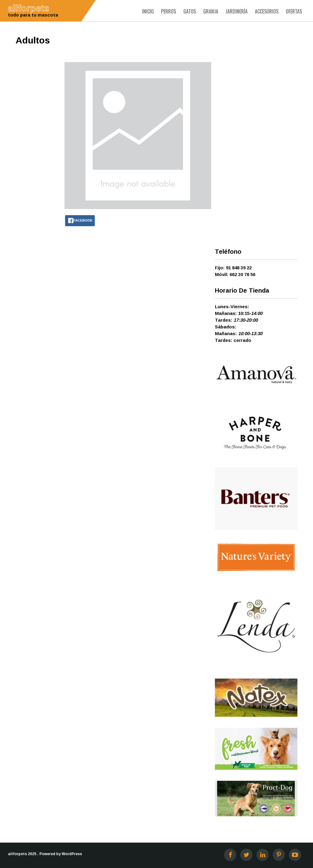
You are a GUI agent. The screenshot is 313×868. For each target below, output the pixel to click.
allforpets (17, 854)
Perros (169, 11)
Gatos (190, 11)
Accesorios (267, 11)
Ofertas (294, 11)
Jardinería (237, 11)
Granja (211, 11)
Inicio (148, 11)
